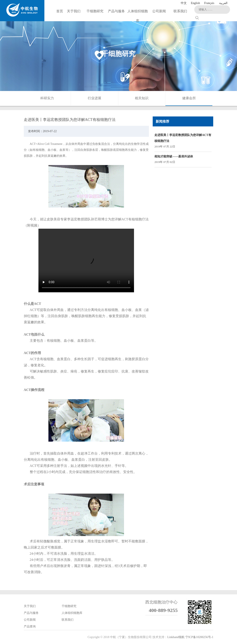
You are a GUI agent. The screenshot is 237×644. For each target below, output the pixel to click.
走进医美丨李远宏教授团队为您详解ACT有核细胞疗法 (183, 138)
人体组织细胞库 (72, 613)
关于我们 (30, 606)
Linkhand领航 (176, 637)
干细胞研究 (69, 606)
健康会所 (189, 98)
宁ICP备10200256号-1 (199, 637)
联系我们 (68, 620)
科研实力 (47, 98)
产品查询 (30, 626)
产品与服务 (31, 613)
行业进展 (95, 98)
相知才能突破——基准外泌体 (174, 156)
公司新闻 (30, 620)
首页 (60, 11)
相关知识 (142, 98)
